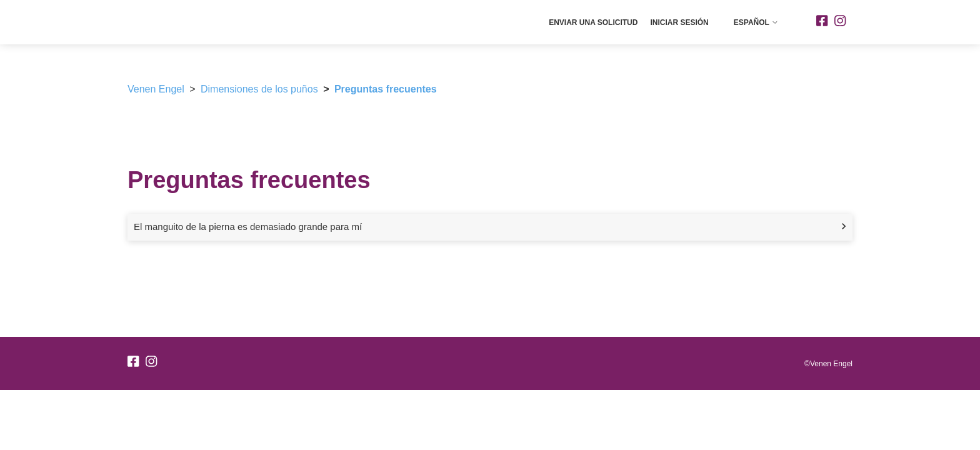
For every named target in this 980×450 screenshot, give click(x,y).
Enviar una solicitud (593, 22)
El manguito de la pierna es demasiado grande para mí (248, 227)
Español (756, 22)
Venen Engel (156, 89)
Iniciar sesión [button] (679, 22)
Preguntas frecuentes (386, 89)
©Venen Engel (828, 364)
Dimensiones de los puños (259, 89)
